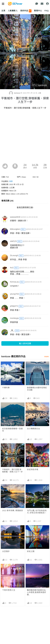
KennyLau (15, 282)
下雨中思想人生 (9, 590)
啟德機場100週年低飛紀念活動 (37, 389)
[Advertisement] (25, 137)
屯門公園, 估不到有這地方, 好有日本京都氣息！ (37, 512)
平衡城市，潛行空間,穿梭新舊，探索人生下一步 (12, 471)
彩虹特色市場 (33, 469)
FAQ (47, 11)
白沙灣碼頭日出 (33, 429)
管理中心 (38, 11)
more (46, 356)
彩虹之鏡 (31, 551)
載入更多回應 (25, 343)
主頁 (3, 11)
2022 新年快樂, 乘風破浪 (12, 510)
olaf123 (13, 241)
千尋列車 (6, 388)
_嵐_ (12, 330)
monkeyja (14, 318)
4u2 (12, 267)
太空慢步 (6, 551)
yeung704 (14, 294)
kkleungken (15, 229)
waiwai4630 (15, 217)
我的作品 (26, 11)
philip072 (14, 306)
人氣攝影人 (13, 11)
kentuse (15, 93)
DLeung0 (14, 255)
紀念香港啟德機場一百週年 (12, 430)
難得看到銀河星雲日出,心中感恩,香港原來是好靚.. (37, 592)
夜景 (11, 181)
